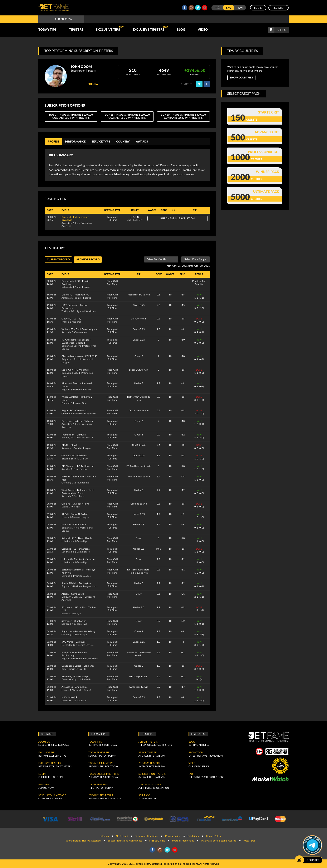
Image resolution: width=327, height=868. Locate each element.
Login (258, 8)
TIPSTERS (76, 30)
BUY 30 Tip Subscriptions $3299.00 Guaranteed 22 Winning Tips (183, 116)
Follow (93, 84)
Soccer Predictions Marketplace (125, 840)
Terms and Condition (147, 836)
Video (203, 30)
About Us (44, 742)
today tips (95, 742)
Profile (53, 142)
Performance (75, 142)
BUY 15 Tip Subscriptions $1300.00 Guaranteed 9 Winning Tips (127, 116)
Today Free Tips (98, 785)
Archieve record (88, 260)
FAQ (191, 774)
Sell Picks (144, 795)
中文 (217, 8)
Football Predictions (183, 840)
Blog (181, 30)
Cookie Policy (214, 836)
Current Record (58, 260)
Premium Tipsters (149, 763)
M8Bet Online (157, 840)
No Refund (122, 836)
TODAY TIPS (47, 30)
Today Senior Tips (99, 753)
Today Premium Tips (101, 763)
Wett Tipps (249, 840)
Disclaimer (193, 836)
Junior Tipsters (148, 742)
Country (123, 142)
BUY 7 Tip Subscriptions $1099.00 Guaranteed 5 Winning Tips (71, 116)
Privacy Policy (173, 836)
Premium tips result (101, 795)
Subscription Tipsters (152, 774)
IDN (240, 8)
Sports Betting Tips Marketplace (83, 840)
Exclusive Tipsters (150, 29)
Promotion (196, 753)
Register (279, 8)
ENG (229, 8)
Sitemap (104, 836)
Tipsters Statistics (150, 785)
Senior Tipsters (148, 753)
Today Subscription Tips (104, 774)
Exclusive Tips (110, 29)
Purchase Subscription (178, 218)
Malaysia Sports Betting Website (219, 840)
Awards (142, 142)
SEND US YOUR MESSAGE (52, 795)
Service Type (101, 142)
